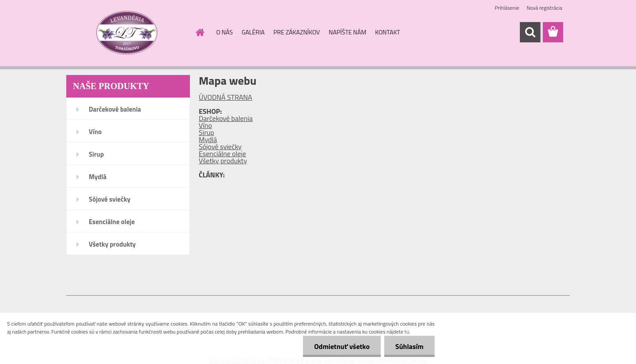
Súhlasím (409, 346)
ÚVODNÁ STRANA (225, 97)
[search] (530, 32)
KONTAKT (388, 32)
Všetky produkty (112, 244)
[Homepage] (200, 32)
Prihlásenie (507, 8)
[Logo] (127, 33)
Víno (95, 132)
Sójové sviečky (110, 199)
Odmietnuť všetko (342, 346)
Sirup (96, 154)
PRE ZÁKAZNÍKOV (297, 32)
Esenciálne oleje (112, 222)
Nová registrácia (544, 8)
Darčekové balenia (115, 109)
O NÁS (225, 32)
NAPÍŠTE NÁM (347, 32)
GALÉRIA (253, 32)
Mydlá (98, 177)
